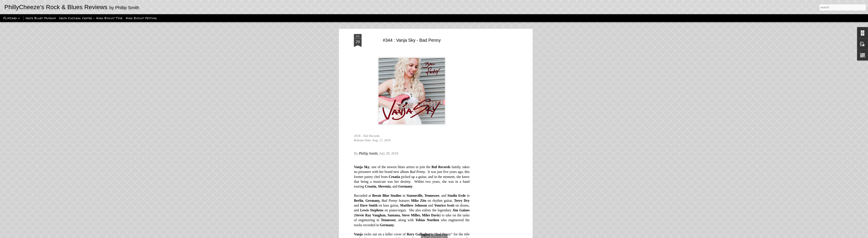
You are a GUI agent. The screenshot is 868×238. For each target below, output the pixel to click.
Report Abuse (474, 236)
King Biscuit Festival (141, 18)
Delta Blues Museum (41, 18)
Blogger (462, 236)
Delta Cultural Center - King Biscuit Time (91, 18)
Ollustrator (439, 236)
